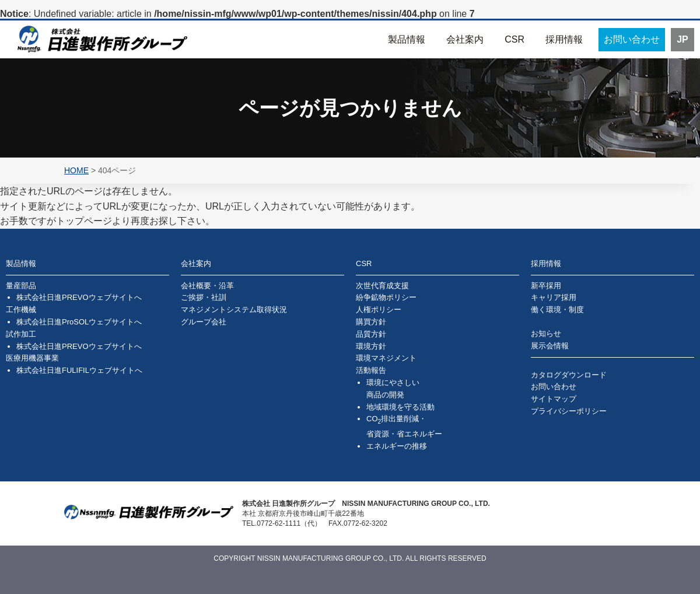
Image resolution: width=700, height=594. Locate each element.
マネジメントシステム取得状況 (234, 310)
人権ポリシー (379, 310)
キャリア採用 (554, 297)
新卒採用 (546, 286)
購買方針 (371, 322)
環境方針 (371, 346)
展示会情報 (550, 346)
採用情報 (564, 39)
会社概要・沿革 (207, 286)
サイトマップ (554, 399)
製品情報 (407, 39)
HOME (76, 170)
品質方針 (371, 334)
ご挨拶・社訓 (204, 297)
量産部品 (21, 286)
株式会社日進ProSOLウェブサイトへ (79, 322)
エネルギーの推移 (397, 446)
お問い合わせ (632, 39)
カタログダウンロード (569, 375)
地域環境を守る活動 (400, 407)
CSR (514, 39)
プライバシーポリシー (569, 411)
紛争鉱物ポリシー (386, 297)
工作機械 (21, 310)
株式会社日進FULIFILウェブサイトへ (79, 370)
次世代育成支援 (382, 286)
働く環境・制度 (557, 310)
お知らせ (546, 333)
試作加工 (21, 334)
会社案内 (465, 39)
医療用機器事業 (32, 358)
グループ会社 (204, 322)
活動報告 (371, 370)
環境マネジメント (386, 358)
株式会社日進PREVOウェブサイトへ (79, 297)
